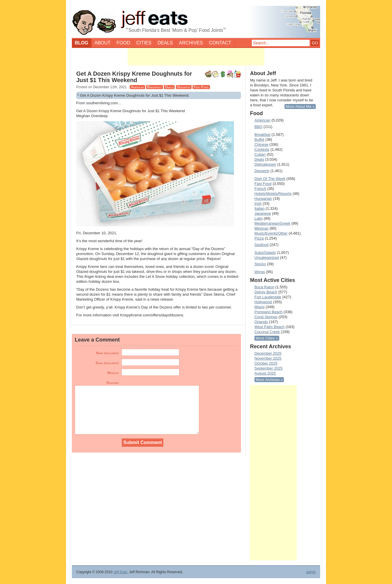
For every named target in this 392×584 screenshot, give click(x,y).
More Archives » (269, 380)
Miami (260, 307)
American (137, 87)
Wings (260, 272)
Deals (165, 43)
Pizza (259, 238)
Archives (191, 43)
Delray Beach (266, 292)
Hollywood (263, 302)
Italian (260, 208)
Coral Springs (266, 317)
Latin (259, 218)
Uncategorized (267, 258)
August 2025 (265, 373)
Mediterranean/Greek (272, 223)
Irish (258, 203)
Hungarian (263, 199)
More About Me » (300, 106)
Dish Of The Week (270, 179)
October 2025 (266, 363)
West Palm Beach (269, 327)
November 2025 (268, 358)
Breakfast (155, 87)
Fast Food (201, 87)
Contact (220, 43)
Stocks (260, 264)
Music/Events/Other (271, 233)
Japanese (263, 213)
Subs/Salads (265, 253)
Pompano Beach (268, 312)
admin (311, 572)
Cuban (260, 154)
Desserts (184, 87)
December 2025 (268, 353)
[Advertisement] (196, 57)
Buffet (259, 139)
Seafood (261, 245)
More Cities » (267, 338)
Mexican (261, 228)
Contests (262, 149)
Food (123, 43)
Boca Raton (264, 287)
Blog (81, 43)
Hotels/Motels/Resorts (273, 194)
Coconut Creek (267, 332)
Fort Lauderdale (268, 297)
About (102, 43)
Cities (144, 43)
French (260, 189)
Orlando (261, 322)
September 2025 (268, 368)
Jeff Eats (120, 572)
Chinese (261, 144)
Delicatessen (265, 164)
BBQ (258, 127)
